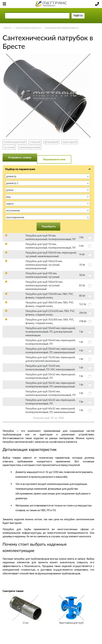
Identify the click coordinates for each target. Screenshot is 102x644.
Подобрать (49, 226)
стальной (35, 142)
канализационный (30, 147)
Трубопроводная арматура (28, 28)
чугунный (9, 147)
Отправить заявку (20, 157)
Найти (78, 15)
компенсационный (15, 142)
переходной (70, 142)
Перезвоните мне (54, 159)
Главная (7, 28)
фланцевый (52, 142)
